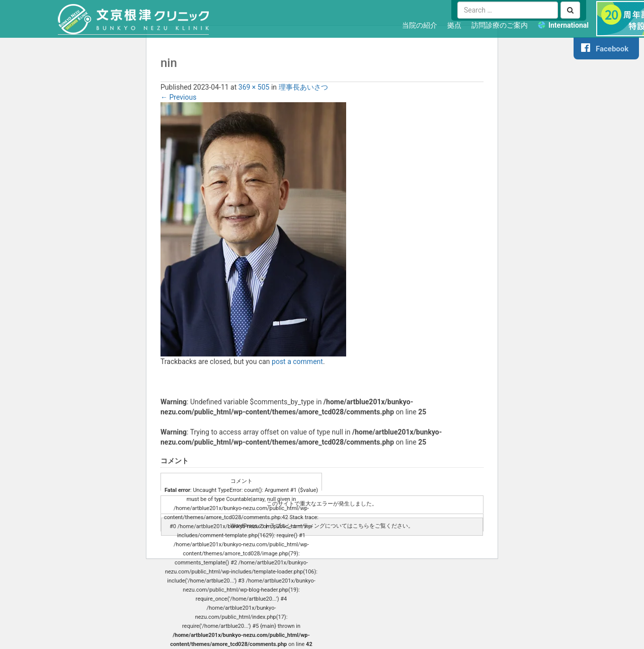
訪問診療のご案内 (500, 25)
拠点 (454, 25)
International (569, 25)
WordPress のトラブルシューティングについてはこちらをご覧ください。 (322, 526)
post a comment (297, 362)
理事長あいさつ (303, 87)
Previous (178, 97)
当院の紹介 (420, 25)
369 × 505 (254, 87)
